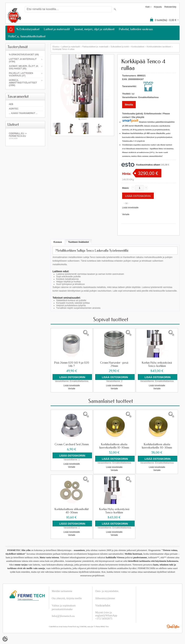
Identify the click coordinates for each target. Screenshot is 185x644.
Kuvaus (58, 242)
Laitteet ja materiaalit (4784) (23, 60)
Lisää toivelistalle (130, 208)
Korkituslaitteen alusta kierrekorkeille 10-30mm (114, 446)
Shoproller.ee (173, 626)
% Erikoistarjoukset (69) (24, 55)
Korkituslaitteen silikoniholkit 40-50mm (72, 511)
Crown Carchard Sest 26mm (72, 444)
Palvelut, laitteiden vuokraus (136, 29)
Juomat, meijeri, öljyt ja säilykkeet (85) (23, 67)
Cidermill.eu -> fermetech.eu (25, 136)
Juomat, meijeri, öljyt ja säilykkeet (94, 29)
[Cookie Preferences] (5, 639)
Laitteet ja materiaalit (57, 29)
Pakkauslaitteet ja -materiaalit (95, 47)
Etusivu (56, 47)
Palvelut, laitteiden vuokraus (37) (21, 74)
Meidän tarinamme (62, 591)
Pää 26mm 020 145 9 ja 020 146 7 (72, 364)
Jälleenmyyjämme (105, 598)
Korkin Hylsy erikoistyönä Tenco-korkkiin (157, 364)
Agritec (14, 109)
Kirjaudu (158, 7)
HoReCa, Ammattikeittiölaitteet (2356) (23, 83)
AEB (11, 104)
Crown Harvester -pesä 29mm (114, 364)
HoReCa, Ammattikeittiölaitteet (27, 36)
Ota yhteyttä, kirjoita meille (67, 598)
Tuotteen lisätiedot (78, 242)
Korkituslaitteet (138, 47)
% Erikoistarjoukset (28, 29)
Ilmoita (129, 105)
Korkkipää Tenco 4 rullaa (63, 49)
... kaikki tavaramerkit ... (23, 113)
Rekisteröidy (170, 7)
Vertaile (126, 214)
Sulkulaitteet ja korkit (120, 47)
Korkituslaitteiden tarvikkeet (159, 47)
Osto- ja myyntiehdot (107, 591)
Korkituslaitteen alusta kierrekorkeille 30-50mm (157, 446)
